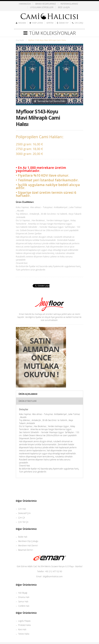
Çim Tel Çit (23, 522)
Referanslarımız (69, 4)
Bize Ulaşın (64, 7)
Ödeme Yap (64, 23)
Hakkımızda (25, 4)
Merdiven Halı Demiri (28, 546)
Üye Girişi (79, 23)
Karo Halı (22, 629)
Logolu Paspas (24, 621)
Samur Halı (23, 602)
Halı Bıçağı (23, 593)
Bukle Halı (23, 537)
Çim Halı (22, 509)
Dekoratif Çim (24, 513)
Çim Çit (22, 518)
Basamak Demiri (26, 550)
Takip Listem (37, 23)
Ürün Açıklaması (28, 394)
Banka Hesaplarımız (46, 4)
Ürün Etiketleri (28, 401)
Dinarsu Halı (24, 597)
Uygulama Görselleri (42, 7)
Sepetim (50, 23)
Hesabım (22, 23)
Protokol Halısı (24, 625)
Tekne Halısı (24, 634)
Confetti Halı (24, 606)
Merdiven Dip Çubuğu (28, 541)
